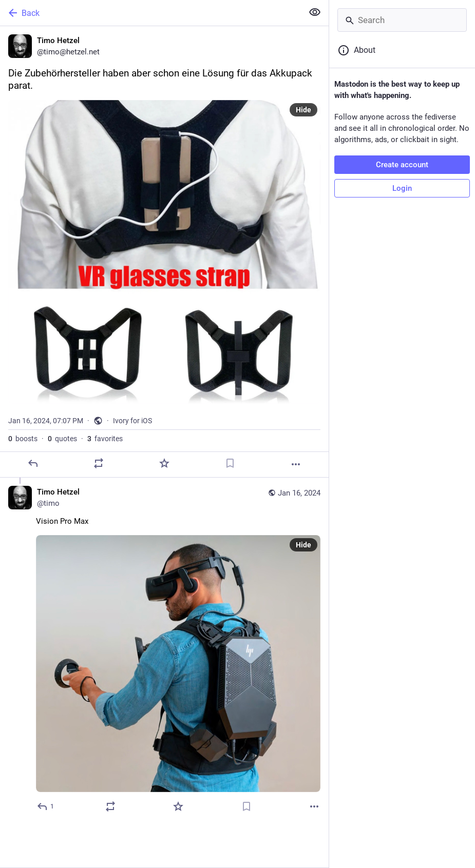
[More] (296, 464)
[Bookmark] (230, 463)
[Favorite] (164, 463)
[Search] (402, 20)
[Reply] (33, 463)
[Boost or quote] (99, 463)
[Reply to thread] (46, 806)
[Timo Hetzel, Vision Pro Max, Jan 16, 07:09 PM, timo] (164, 650)
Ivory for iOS (132, 421)
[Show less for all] (315, 12)
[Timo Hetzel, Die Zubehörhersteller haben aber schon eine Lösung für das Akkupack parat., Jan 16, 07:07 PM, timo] (164, 252)
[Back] (150, 13)
